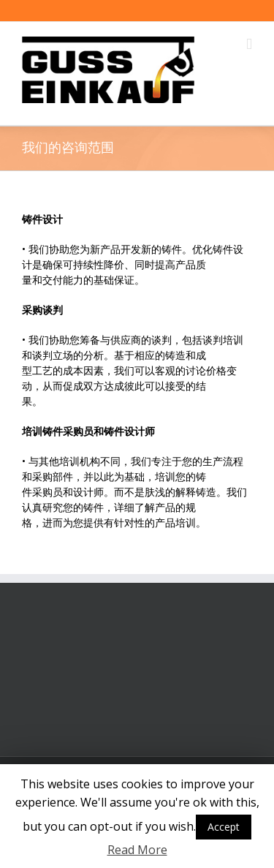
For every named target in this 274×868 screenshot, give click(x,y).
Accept (224, 827)
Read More (137, 850)
